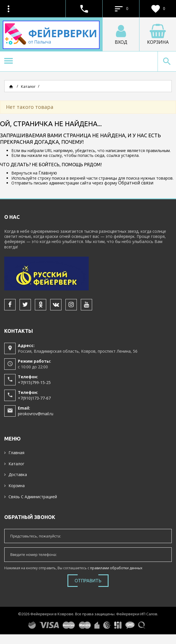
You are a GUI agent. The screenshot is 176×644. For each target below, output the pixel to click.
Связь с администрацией (33, 497)
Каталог (16, 464)
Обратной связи (136, 183)
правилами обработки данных (116, 568)
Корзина (17, 486)
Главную (48, 173)
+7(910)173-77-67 (34, 398)
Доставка (18, 474)
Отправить (88, 581)
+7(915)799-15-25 (34, 382)
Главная (16, 453)
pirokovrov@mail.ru (36, 414)
